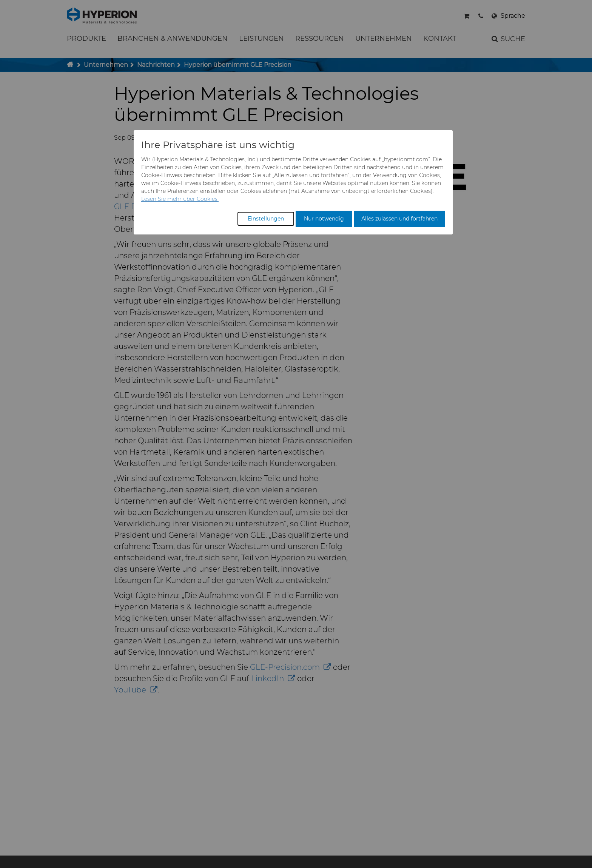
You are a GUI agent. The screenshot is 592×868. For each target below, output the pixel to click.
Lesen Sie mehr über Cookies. (180, 199)
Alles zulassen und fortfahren (399, 219)
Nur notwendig (324, 219)
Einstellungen (266, 219)
